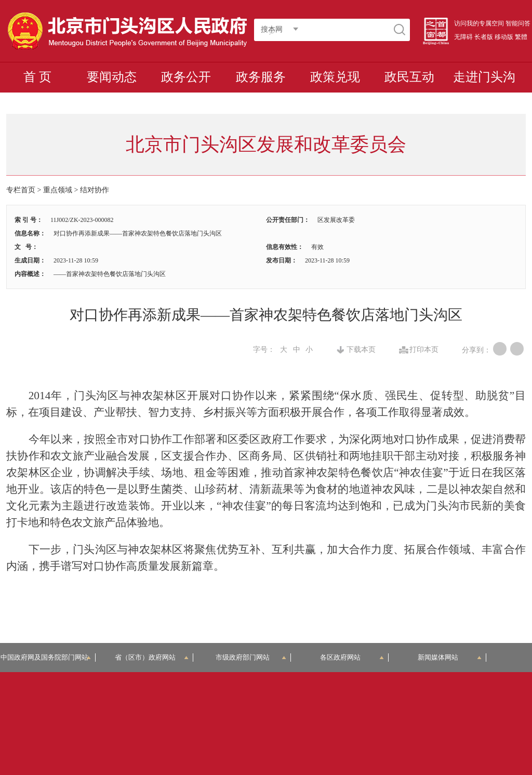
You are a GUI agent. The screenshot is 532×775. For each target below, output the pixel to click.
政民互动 (409, 77)
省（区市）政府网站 (152, 657)
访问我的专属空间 (479, 23)
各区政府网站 (352, 657)
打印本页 (424, 350)
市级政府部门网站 (251, 657)
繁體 (521, 37)
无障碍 (463, 37)
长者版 (484, 37)
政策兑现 (335, 77)
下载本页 (361, 350)
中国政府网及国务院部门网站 (48, 657)
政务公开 (186, 77)
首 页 (37, 77)
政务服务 (261, 77)
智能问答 (518, 23)
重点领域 (58, 190)
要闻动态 (112, 77)
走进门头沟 (484, 77)
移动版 (504, 37)
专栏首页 (21, 190)
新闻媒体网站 (450, 657)
